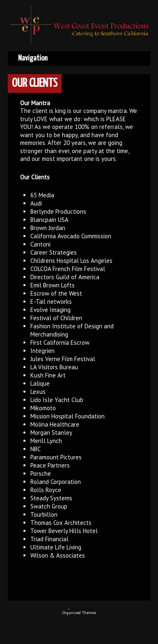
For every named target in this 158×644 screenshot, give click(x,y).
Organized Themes (79, 613)
